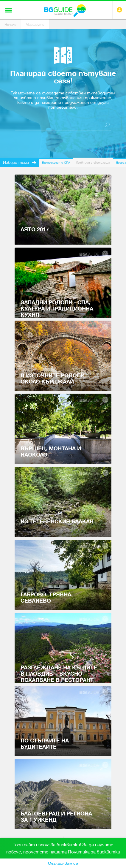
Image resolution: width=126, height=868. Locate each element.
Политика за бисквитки (94, 852)
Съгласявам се (63, 863)
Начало (10, 25)
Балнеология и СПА (56, 163)
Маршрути (35, 25)
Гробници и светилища (93, 163)
